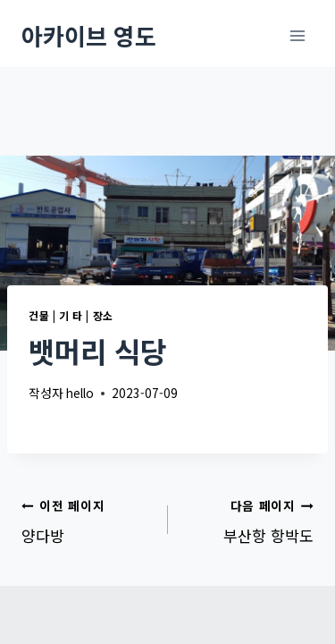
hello (80, 393)
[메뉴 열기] (297, 35)
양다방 (87, 520)
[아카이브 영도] (89, 35)
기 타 (71, 315)
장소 (103, 315)
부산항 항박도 (249, 520)
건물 (39, 315)
